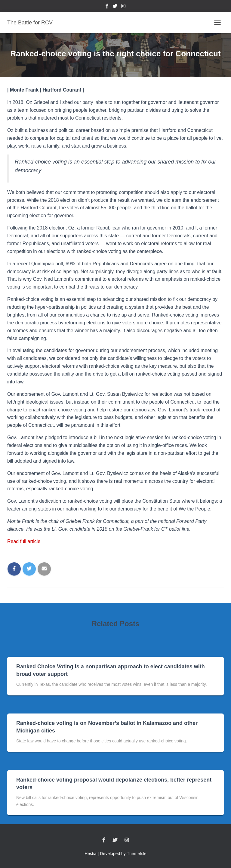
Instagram (123, 7)
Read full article (24, 541)
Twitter (115, 7)
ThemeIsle (137, 854)
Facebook (107, 7)
